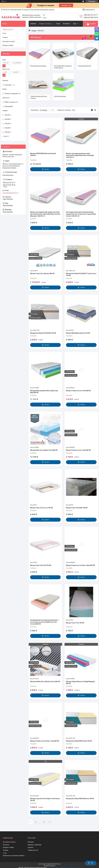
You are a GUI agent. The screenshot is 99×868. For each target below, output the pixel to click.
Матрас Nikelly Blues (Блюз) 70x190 (78, 333)
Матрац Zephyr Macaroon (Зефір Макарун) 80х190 (80, 682)
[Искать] (44, 15)
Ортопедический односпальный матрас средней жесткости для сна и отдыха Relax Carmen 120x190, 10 (81, 214)
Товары (34, 31)
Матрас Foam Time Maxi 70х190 (77, 508)
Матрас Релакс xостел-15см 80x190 (78, 391)
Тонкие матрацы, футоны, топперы (39, 97)
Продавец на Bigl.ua (50, 866)
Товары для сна (33, 850)
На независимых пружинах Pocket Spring (63, 67)
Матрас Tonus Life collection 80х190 (42, 273)
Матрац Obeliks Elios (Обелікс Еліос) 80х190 (45, 681)
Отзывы (5, 37)
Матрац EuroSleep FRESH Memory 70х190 (80, 799)
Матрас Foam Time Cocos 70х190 (41, 508)
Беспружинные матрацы (38, 66)
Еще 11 (7, 136)
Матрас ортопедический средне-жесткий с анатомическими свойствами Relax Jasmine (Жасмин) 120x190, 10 (45, 214)
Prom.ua (58, 864)
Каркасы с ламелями (35, 845)
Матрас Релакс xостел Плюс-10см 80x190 (45, 741)
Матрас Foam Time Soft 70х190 (41, 565)
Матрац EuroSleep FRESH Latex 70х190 (79, 741)
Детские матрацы (60, 96)
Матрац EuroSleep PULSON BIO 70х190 (43, 333)
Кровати (31, 847)
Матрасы (31, 842)
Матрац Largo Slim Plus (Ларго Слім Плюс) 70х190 (45, 800)
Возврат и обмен (8, 45)
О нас (58, 24)
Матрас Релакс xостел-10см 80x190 (78, 450)
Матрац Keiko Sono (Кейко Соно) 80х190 (44, 450)
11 (44, 822)
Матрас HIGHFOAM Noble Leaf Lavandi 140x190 (43, 154)
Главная (33, 24)
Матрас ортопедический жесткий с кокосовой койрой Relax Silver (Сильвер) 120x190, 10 (80, 155)
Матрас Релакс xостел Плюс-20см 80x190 (80, 565)
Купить (47, 169)
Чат (91, 863)
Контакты (67, 24)
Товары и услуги (45, 24)
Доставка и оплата (9, 41)
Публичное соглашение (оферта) (14, 856)
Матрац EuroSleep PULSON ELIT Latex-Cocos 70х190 (81, 274)
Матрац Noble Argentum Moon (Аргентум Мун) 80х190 (44, 392)
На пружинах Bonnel (85, 66)
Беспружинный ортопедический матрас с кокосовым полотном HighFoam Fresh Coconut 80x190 (44, 622)
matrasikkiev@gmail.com (10, 193)
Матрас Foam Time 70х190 (75, 623)
